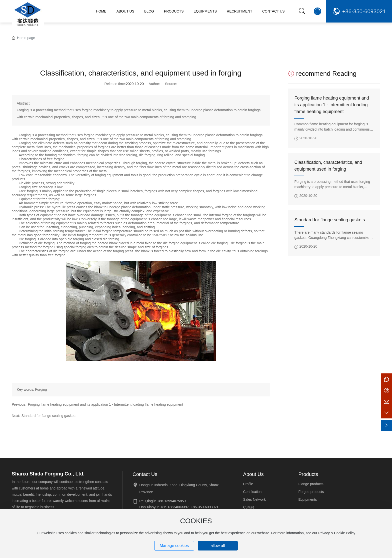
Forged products (311, 492)
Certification (252, 492)
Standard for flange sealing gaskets (49, 416)
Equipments (307, 499)
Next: (16, 416)
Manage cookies (174, 546)
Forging (41, 389)
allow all (218, 546)
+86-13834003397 (174, 507)
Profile (248, 484)
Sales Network (254, 499)
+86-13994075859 (171, 501)
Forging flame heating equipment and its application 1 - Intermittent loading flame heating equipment (105, 404)
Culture (249, 507)
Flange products (311, 484)
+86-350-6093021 (364, 11)
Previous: (19, 404)
